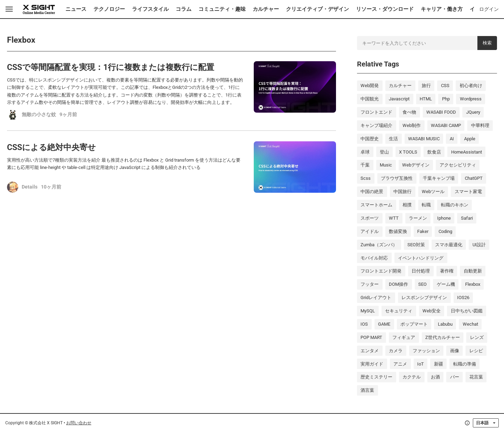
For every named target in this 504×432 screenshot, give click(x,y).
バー (455, 377)
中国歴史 (370, 139)
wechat (470, 324)
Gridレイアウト (376, 298)
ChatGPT (474, 178)
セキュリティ (399, 311)
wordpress (471, 99)
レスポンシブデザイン (424, 298)
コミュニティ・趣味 (222, 9)
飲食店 (434, 152)
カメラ (396, 351)
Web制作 (412, 125)
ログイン (489, 9)
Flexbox (473, 284)
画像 (455, 351)
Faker (423, 231)
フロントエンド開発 (381, 271)
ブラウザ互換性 (397, 178)
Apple (470, 139)
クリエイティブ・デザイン (317, 9)
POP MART (371, 337)
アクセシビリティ (458, 165)
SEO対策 (416, 245)
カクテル (412, 377)
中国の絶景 (372, 192)
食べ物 (409, 112)
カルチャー (266, 9)
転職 (426, 205)
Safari (467, 218)
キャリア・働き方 (442, 9)
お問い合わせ (79, 423)
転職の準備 (465, 364)
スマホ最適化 (449, 245)
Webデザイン (416, 165)
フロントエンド (376, 112)
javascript (399, 99)
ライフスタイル (150, 9)
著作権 (447, 271)
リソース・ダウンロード (385, 9)
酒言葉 (367, 390)
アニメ (400, 364)
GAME (384, 324)
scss (366, 178)
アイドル (370, 231)
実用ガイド (372, 364)
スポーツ (370, 218)
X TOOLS (408, 152)
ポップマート (414, 324)
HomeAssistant (467, 152)
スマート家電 (468, 192)
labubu (445, 324)
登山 (384, 152)
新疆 (439, 364)
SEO (422, 284)
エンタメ (370, 351)
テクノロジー (109, 9)
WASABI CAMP (446, 125)
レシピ (476, 351)
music (386, 165)
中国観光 (370, 99)
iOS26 (463, 298)
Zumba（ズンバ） (379, 245)
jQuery (473, 112)
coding (445, 231)
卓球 (365, 152)
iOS (364, 324)
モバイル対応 (374, 258)
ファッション (426, 351)
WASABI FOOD (441, 112)
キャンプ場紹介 (376, 125)
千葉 (365, 165)
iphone (444, 218)
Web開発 (370, 86)
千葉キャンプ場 (439, 178)
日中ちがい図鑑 (467, 311)
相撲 (407, 205)
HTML (426, 99)
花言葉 (476, 377)
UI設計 (479, 245)
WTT (394, 218)
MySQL (368, 311)
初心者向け (471, 86)
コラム (184, 9)
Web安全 (432, 311)
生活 (393, 139)
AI (452, 139)
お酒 (435, 377)
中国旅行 (402, 192)
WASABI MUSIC (424, 139)
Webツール (433, 192)
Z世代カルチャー (443, 337)
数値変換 (398, 231)
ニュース (76, 9)
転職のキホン (455, 205)
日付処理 (421, 271)
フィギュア (404, 337)
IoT (421, 364)
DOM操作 (398, 284)
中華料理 (480, 125)
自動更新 (473, 271)
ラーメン (418, 218)
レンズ (477, 337)
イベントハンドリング (421, 258)
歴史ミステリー (376, 377)
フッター (370, 284)
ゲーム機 (446, 284)
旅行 (426, 86)
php (446, 99)
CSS (445, 86)
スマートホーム (376, 205)
